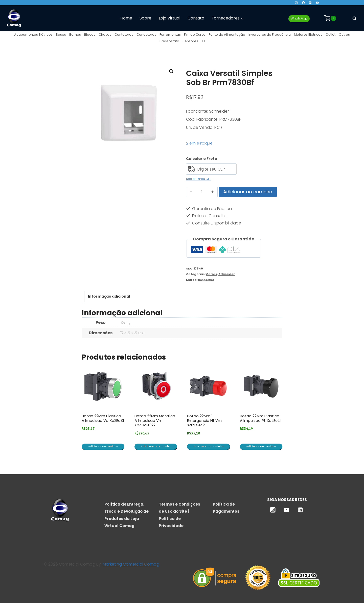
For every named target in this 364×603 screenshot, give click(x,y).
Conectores (146, 35)
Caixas (212, 274)
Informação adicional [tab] (109, 296)
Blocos (90, 35)
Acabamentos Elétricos (33, 35)
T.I (203, 41)
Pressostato (169, 41)
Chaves (105, 35)
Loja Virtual (169, 18)
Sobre (145, 18)
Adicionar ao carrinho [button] (103, 446)
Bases (61, 35)
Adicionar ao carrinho (248, 192)
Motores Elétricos (308, 35)
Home (126, 18)
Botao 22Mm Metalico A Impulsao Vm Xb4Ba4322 (155, 420)
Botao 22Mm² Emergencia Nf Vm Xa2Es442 (204, 420)
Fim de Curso (195, 35)
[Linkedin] (310, 3)
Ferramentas (170, 35)
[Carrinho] (330, 18)
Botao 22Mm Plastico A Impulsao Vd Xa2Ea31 (103, 418)
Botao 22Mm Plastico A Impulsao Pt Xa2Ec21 (260, 418)
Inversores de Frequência (270, 35)
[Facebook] (303, 3)
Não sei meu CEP (199, 179)
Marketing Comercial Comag (131, 564)
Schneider (227, 274)
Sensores (190, 41)
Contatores (124, 35)
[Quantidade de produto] (202, 192)
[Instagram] (296, 3)
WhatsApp (299, 18)
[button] (171, 71)
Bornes (75, 35)
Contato (196, 18)
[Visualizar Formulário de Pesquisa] (354, 18)
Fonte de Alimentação (227, 35)
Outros (344, 35)
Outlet (331, 35)
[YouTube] (317, 3)
